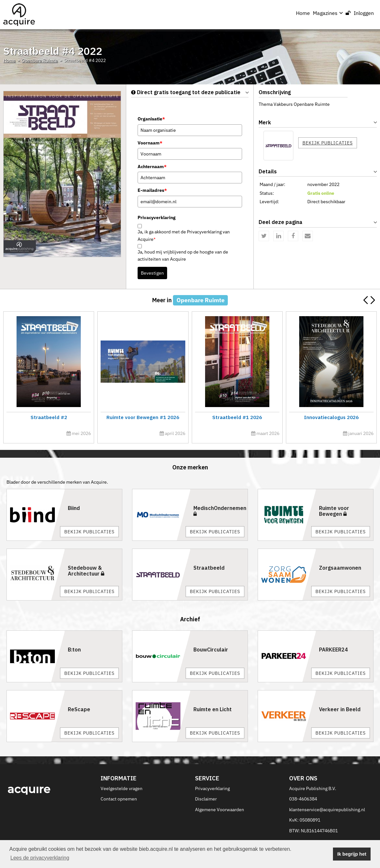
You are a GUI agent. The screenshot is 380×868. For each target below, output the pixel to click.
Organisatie (151, 119)
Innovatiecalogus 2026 (331, 417)
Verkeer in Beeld (340, 709)
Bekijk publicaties (328, 143)
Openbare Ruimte (40, 60)
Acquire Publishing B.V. (313, 788)
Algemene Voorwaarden (220, 810)
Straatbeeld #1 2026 (237, 417)
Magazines (328, 13)
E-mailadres (152, 190)
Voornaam (150, 143)
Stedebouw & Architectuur (86, 571)
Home (303, 13)
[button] (372, 300)
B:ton (74, 650)
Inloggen (360, 13)
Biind (74, 508)
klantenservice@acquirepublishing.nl (327, 810)
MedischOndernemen (220, 511)
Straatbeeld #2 (49, 417)
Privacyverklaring (212, 788)
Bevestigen (152, 273)
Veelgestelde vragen (122, 788)
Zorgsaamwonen (340, 568)
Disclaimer (206, 799)
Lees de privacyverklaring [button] (40, 858)
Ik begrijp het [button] (352, 854)
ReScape (79, 709)
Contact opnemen (119, 799)
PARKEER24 (333, 650)
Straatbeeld (209, 568)
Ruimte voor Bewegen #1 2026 (143, 417)
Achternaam (152, 167)
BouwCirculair (211, 650)
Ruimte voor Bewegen (334, 511)
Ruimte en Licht (213, 709)
